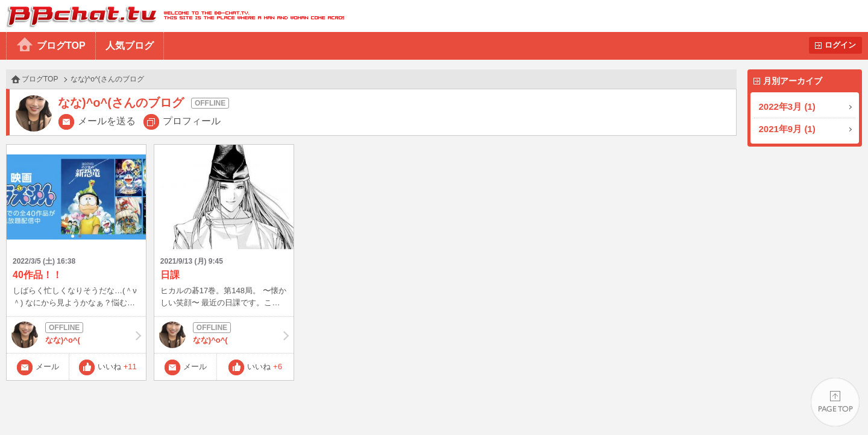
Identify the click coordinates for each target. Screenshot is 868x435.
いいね (117, 367)
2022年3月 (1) (787, 106)
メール (47, 367)
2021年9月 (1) (787, 129)
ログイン (840, 45)
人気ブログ (130, 46)
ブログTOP (61, 46)
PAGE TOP (835, 402)
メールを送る (107, 121)
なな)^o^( (76, 335)
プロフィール (192, 121)
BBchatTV (172, 16)
